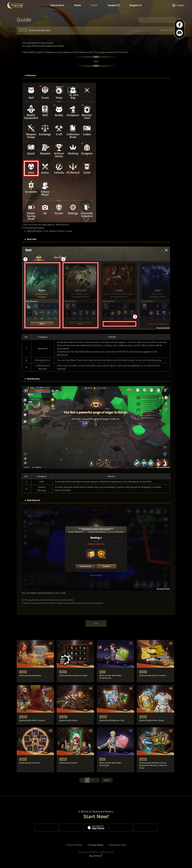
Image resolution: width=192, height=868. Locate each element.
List (96, 625)
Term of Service (75, 848)
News (77, 5)
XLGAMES (96, 859)
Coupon (114, 5)
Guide (94, 5)
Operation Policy (118, 848)
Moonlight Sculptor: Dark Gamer (16, 5)
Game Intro (57, 5)
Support (136, 5)
